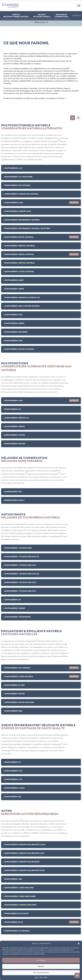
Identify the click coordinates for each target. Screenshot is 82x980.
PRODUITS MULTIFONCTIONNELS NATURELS (16, 16)
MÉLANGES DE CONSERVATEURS (61, 16)
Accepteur (41, 960)
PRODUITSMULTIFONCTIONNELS (42, 16)
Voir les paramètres (41, 973)
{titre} (37, 977)
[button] (79, 944)
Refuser (41, 966)
